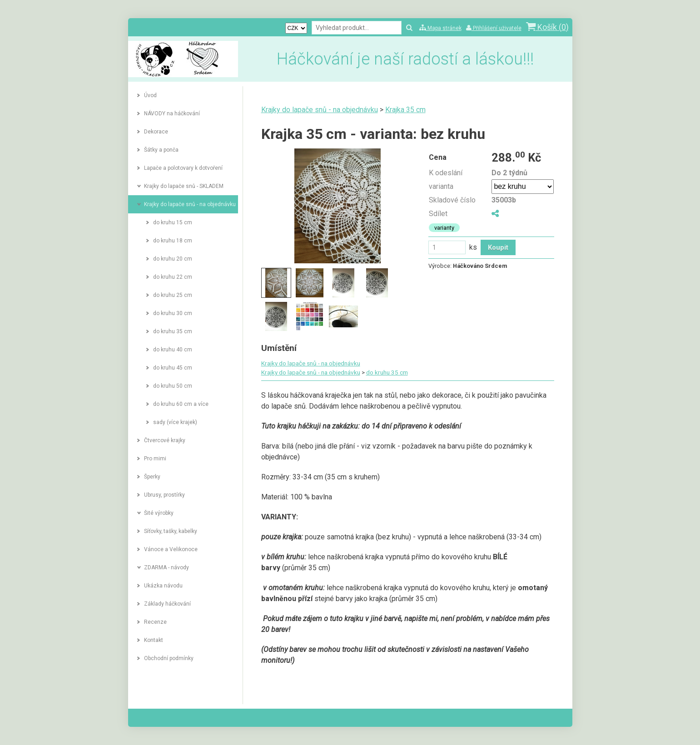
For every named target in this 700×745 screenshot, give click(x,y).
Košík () (547, 27)
